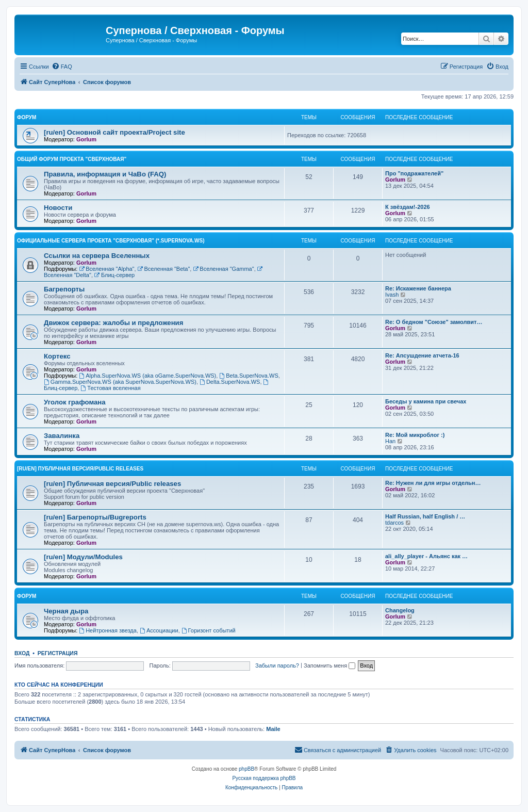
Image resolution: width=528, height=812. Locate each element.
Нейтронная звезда (108, 630)
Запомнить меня (329, 665)
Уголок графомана (75, 402)
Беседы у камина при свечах (426, 401)
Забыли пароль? (277, 665)
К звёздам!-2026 (408, 207)
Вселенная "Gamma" (223, 269)
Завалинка (62, 436)
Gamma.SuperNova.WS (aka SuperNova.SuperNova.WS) (120, 382)
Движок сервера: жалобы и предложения (113, 323)
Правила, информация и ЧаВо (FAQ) (105, 174)
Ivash (392, 295)
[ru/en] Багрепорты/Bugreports (95, 517)
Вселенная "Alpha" (106, 269)
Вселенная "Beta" (164, 269)
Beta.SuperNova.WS (249, 376)
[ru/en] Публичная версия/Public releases (80, 469)
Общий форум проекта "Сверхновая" (72, 159)
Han (390, 441)
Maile (273, 729)
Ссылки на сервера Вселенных (97, 256)
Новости (58, 208)
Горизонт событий (209, 630)
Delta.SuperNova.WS (230, 382)
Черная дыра (66, 611)
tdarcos (394, 523)
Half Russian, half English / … (425, 516)
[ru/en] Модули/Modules (83, 557)
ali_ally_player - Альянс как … (426, 556)
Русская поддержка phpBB (264, 778)
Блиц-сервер (114, 275)
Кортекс (57, 356)
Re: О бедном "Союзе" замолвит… (434, 322)
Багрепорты (64, 289)
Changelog (400, 610)
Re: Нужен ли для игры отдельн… (433, 483)
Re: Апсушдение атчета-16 (422, 355)
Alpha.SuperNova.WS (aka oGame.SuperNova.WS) (147, 376)
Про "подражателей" (414, 173)
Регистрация (58, 653)
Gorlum (86, 139)
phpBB (246, 769)
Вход (22, 653)
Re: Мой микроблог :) (415, 435)
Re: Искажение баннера (418, 288)
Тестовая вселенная (110, 388)
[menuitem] (62, 67)
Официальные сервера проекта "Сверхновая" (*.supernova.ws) (111, 241)
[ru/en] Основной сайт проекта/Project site (114, 132)
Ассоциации (159, 630)
